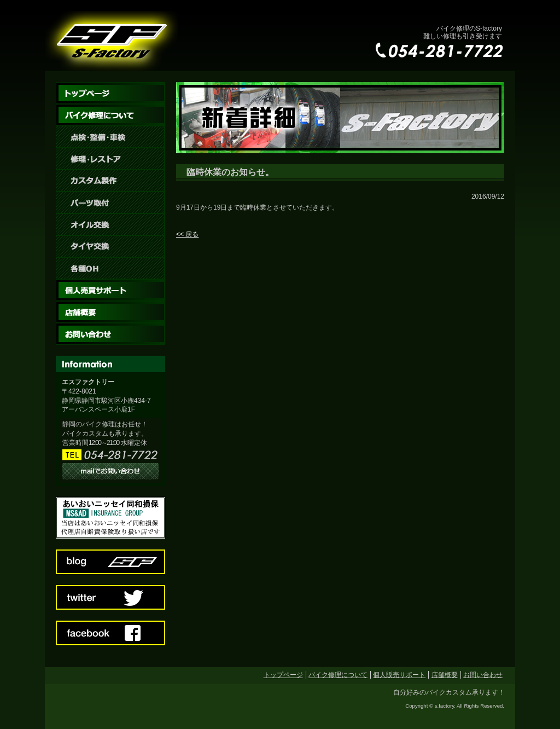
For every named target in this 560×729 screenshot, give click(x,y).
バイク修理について (338, 675)
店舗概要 (445, 675)
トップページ (283, 675)
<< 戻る (187, 234)
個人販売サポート (399, 675)
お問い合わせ (483, 675)
